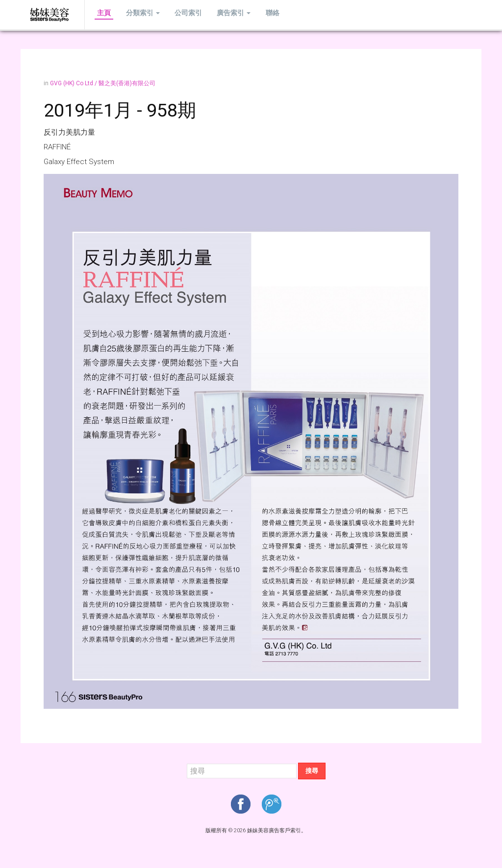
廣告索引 (216, 14)
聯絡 (250, 14)
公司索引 (176, 14)
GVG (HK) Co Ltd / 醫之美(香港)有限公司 (103, 83)
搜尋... (187, 763)
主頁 (101, 14)
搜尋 (312, 771)
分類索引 (135, 14)
